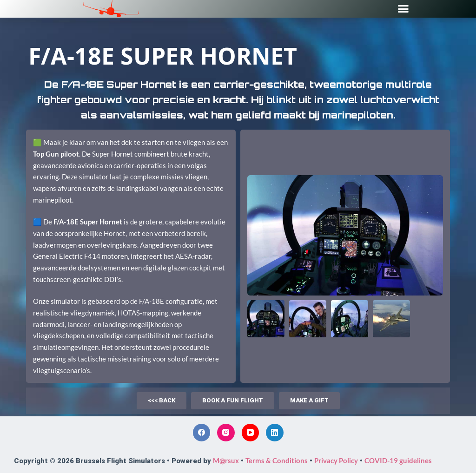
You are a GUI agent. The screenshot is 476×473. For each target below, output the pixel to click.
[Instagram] (226, 433)
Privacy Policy (336, 460)
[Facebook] (202, 433)
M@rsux (226, 460)
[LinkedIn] (275, 433)
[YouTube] (251, 433)
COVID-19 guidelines (398, 460)
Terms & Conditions (277, 460)
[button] (403, 9)
